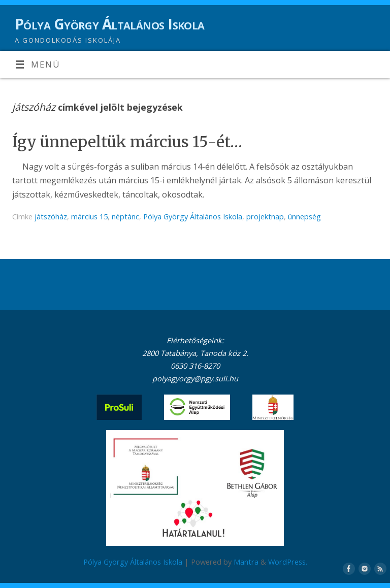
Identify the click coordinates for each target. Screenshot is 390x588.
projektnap (265, 216)
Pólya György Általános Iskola (110, 24)
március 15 (89, 216)
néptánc (125, 216)
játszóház (51, 216)
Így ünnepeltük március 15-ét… (127, 142)
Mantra (246, 562)
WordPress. (288, 562)
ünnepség (304, 216)
